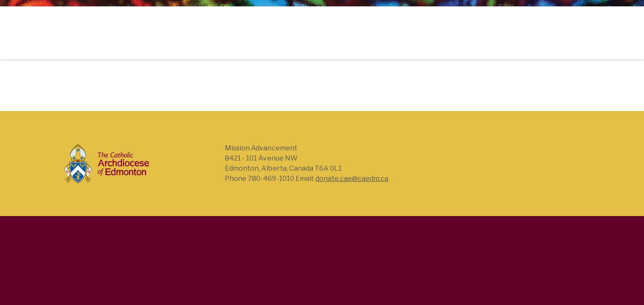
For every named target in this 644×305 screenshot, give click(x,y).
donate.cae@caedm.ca (352, 179)
